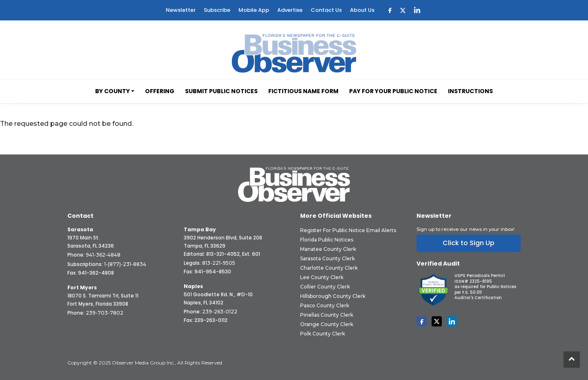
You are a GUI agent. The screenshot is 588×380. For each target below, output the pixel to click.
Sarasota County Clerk (327, 258)
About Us (362, 10)
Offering (160, 91)
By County (112, 91)
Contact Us (326, 10)
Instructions (470, 91)
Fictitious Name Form (303, 91)
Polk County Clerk (323, 334)
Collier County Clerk (325, 287)
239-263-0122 (220, 312)
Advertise (290, 10)
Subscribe (217, 10)
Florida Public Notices (327, 240)
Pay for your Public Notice (393, 91)
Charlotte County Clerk (329, 268)
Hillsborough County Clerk (333, 296)
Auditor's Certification (478, 298)
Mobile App (254, 10)
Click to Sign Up (469, 243)
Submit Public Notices (221, 91)
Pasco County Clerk (325, 305)
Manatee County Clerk (328, 249)
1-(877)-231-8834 (125, 264)
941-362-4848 (103, 255)
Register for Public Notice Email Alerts (348, 230)
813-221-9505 (219, 263)
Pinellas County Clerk (327, 315)
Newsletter (181, 10)
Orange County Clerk (327, 324)
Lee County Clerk (322, 277)
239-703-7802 (105, 313)
